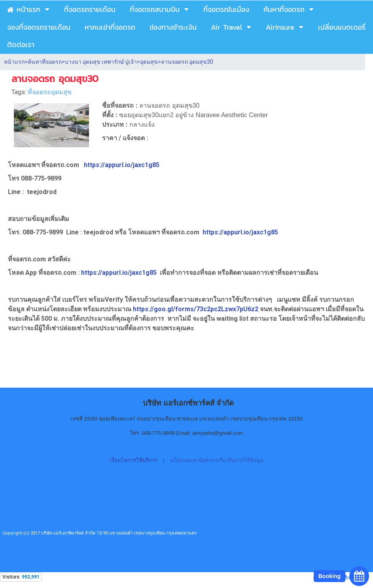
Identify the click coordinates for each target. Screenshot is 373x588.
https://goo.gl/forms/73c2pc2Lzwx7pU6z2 (196, 309)
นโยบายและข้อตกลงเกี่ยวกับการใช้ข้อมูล (217, 460)
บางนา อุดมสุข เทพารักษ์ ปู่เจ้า (101, 62)
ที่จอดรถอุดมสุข (50, 92)
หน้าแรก (14, 62)
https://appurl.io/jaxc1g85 (122, 165)
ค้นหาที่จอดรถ (45, 62)
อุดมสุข (149, 62)
